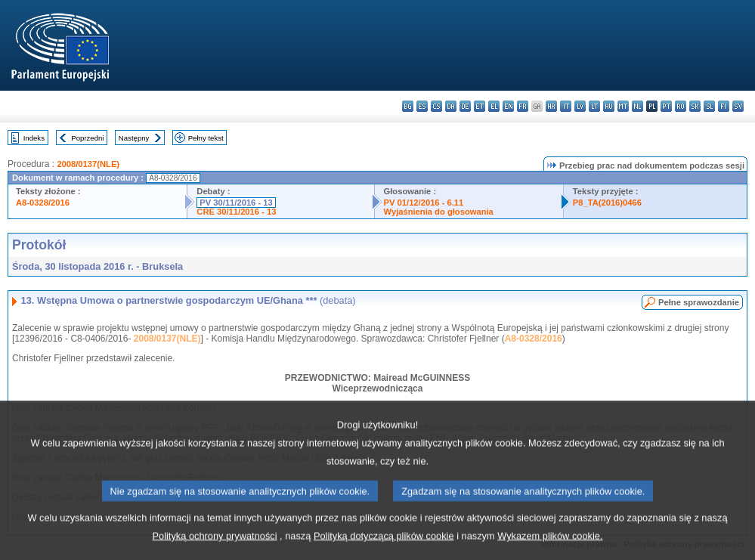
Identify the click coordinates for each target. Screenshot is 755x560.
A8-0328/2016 (43, 203)
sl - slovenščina (709, 106)
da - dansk (451, 106)
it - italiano (566, 106)
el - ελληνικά (494, 106)
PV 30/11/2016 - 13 (236, 203)
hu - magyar (609, 106)
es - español (422, 106)
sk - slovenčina (695, 106)
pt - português (666, 106)
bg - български (408, 106)
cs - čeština (436, 106)
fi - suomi (724, 106)
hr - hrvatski (551, 106)
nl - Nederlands (637, 106)
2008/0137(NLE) (88, 164)
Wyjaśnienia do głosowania (439, 212)
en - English (508, 106)
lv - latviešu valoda (580, 106)
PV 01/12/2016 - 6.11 (424, 203)
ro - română (681, 106)
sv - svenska (738, 106)
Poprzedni (87, 138)
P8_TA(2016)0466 (607, 203)
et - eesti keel (480, 106)
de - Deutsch (465, 106)
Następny (134, 138)
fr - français (523, 106)
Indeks (34, 138)
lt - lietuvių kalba (594, 106)
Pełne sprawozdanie (699, 302)
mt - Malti (623, 106)
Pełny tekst (206, 138)
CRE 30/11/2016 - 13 (236, 212)
